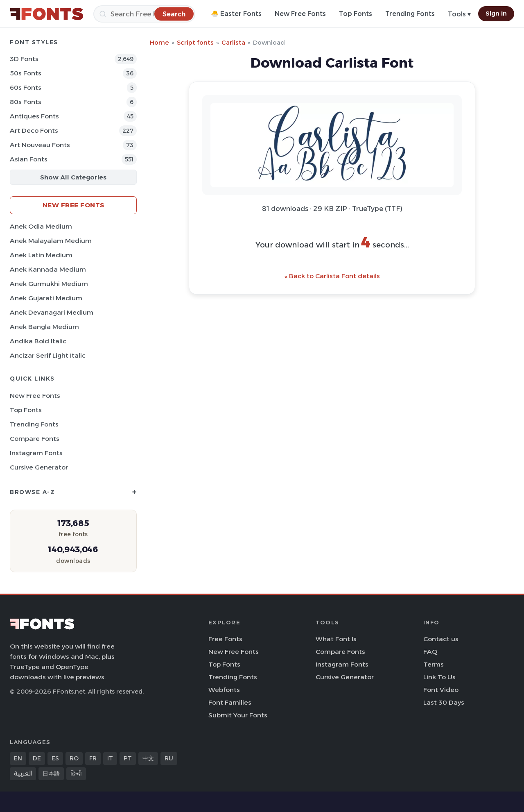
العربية (23, 773)
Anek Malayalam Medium (51, 241)
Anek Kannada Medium (48, 269)
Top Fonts (356, 14)
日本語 (51, 773)
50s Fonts (26, 73)
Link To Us (439, 677)
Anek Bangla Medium (44, 327)
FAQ (430, 652)
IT (110, 758)
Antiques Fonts (34, 116)
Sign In (496, 14)
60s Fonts (26, 87)
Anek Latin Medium (41, 255)
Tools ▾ (459, 14)
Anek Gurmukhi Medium (49, 284)
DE (37, 758)
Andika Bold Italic (38, 341)
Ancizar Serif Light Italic (48, 355)
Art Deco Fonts (34, 130)
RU (169, 758)
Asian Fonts (29, 159)
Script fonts (195, 42)
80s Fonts (26, 102)
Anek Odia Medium (41, 226)
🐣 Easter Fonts (236, 14)
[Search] (144, 14)
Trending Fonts (410, 14)
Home (159, 42)
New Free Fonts (300, 14)
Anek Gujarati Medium (46, 298)
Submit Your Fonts (238, 715)
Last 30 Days (444, 702)
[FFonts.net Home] (47, 14)
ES (55, 758)
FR (93, 758)
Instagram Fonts (36, 453)
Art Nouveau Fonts (40, 145)
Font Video (441, 690)
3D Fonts (24, 59)
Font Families (230, 702)
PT (128, 758)
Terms (434, 664)
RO (74, 758)
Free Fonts (225, 639)
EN (18, 758)
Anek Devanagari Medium (52, 312)
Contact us (441, 639)
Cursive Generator (39, 467)
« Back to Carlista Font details (332, 276)
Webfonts (224, 690)
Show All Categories (73, 177)
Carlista (233, 42)
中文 (148, 758)
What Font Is (336, 639)
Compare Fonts (35, 439)
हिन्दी (76, 773)
